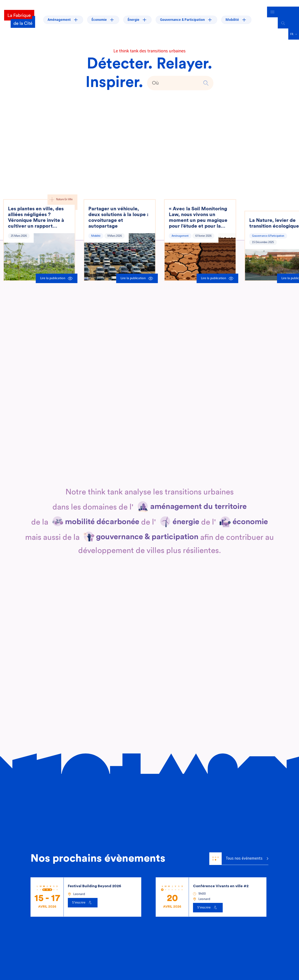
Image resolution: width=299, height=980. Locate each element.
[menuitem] (294, 27)
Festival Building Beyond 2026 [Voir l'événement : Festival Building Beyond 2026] (94, 879)
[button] (205, 76)
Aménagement (181, 229)
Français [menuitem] (292, 27)
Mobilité (96, 229)
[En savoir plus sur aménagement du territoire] (198, 500)
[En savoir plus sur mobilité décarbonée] (102, 515)
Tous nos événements (236, 852)
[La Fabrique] (20, 16)
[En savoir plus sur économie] (250, 515)
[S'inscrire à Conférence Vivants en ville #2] (208, 901)
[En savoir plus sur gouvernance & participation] (147, 530)
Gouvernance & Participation (269, 229)
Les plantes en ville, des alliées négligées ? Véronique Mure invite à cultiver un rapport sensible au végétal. (36, 211)
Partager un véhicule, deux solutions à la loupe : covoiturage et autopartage (119, 211)
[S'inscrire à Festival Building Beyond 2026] (83, 896)
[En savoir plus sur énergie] (186, 515)
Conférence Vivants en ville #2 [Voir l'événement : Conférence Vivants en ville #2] (221, 879)
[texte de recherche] (175, 76)
